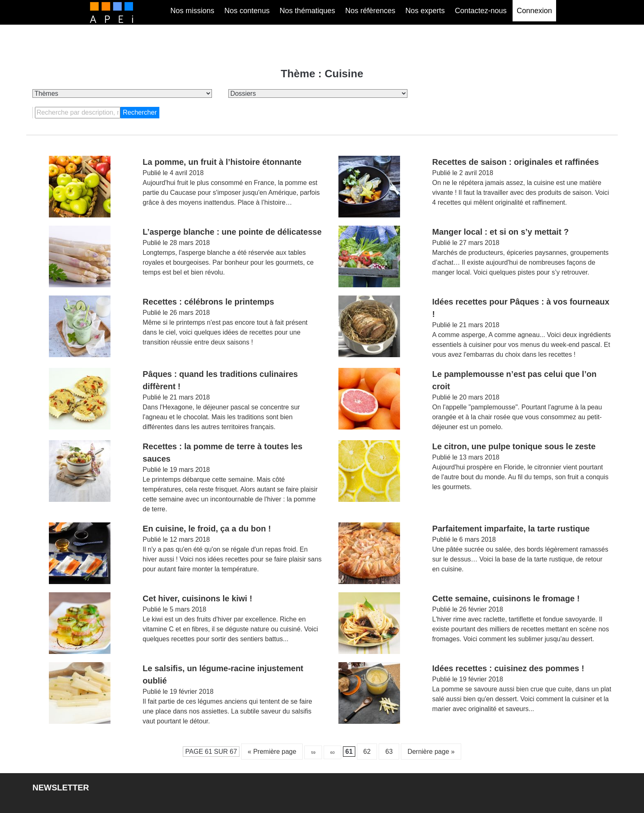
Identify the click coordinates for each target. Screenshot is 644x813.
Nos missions (192, 11)
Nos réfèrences (370, 11)
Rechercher (140, 112)
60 (332, 752)
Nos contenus (247, 11)
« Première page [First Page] (272, 752)
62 (367, 752)
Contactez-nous (481, 11)
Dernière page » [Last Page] (431, 752)
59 (313, 752)
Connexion (534, 11)
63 (389, 752)
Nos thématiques (307, 11)
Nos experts (425, 11)
